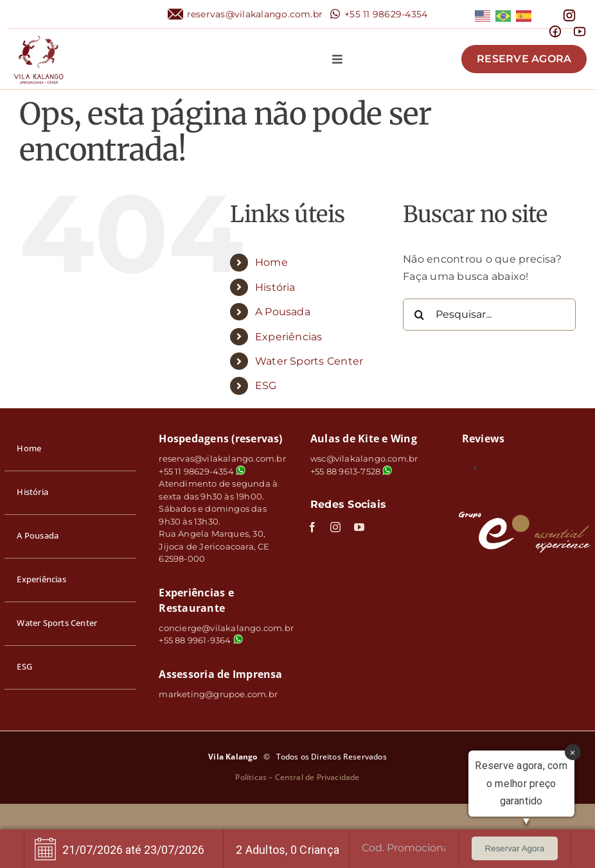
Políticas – (255, 777)
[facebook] (312, 527)
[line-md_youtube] (580, 29)
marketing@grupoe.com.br (218, 694)
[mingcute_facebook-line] (555, 29)
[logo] (39, 34)
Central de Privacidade (317, 777)
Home (271, 262)
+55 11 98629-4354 (386, 14)
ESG (266, 386)
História (275, 287)
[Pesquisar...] (489, 315)
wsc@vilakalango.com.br (364, 458)
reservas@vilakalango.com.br (255, 14)
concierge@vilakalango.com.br (226, 628)
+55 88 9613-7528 (345, 471)
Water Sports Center (309, 361)
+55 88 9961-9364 (200, 640)
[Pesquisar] (419, 315)
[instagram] (335, 527)
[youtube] (359, 527)
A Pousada (283, 312)
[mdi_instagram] (569, 13)
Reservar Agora (515, 848)
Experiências (289, 337)
